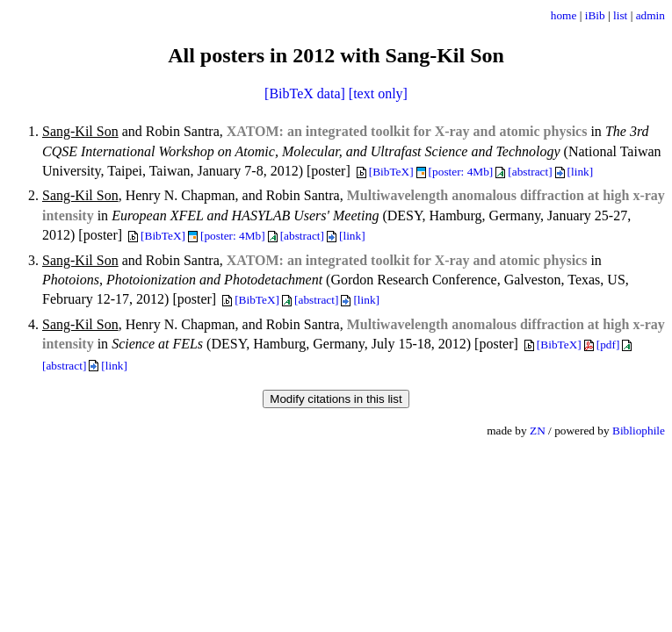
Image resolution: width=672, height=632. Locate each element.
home (564, 15)
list (620, 15)
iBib (595, 15)
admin (650, 15)
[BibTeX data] (305, 93)
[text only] (378, 93)
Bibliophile (639, 431)
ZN (538, 431)
